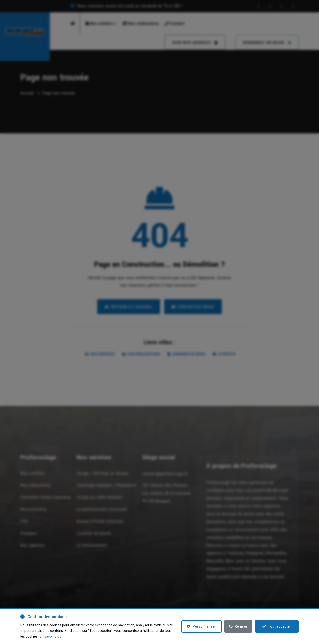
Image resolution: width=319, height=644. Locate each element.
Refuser (238, 626)
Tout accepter (277, 626)
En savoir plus (50, 636)
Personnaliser (201, 626)
